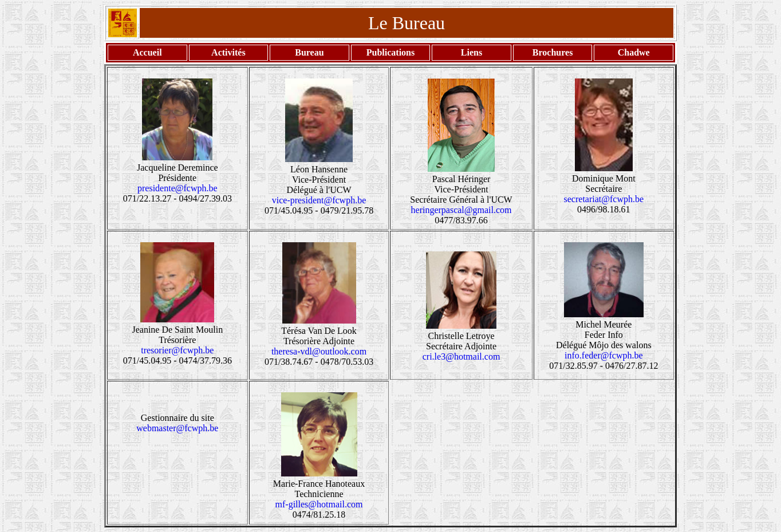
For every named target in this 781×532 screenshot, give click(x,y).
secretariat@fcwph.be (604, 199)
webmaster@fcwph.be (177, 428)
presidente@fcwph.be (178, 188)
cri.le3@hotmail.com (462, 356)
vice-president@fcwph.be (319, 200)
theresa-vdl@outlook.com (319, 351)
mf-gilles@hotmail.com (319, 504)
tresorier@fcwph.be (177, 350)
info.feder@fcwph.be (603, 355)
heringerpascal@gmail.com (462, 210)
